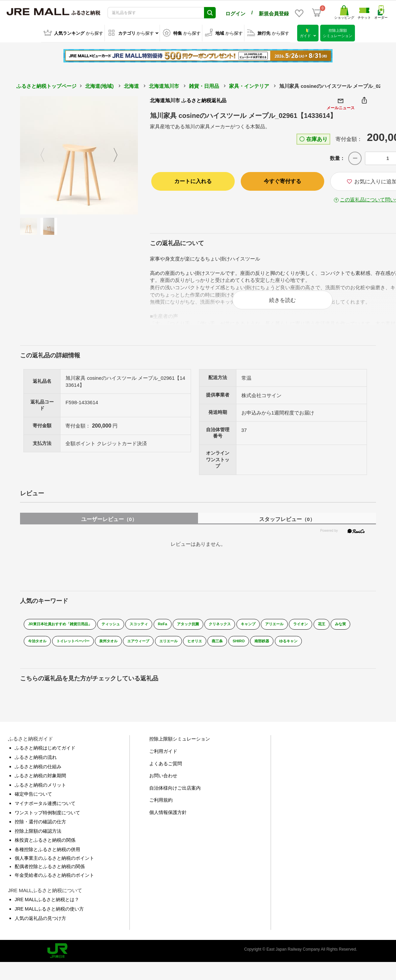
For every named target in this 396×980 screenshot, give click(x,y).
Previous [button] (38, 154)
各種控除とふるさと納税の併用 (47, 858)
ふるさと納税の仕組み (38, 775)
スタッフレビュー (287, 523)
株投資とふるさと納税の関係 (45, 849)
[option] (79, 154)
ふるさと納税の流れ (36, 766)
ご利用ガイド (163, 760)
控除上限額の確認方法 (38, 840)
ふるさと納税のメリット (40, 794)
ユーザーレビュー (109, 523)
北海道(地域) (99, 85)
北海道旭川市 (164, 85)
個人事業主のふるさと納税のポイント (54, 867)
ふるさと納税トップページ (46, 85)
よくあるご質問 (166, 772)
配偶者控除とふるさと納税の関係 (50, 875)
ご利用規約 (161, 809)
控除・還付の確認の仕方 (40, 831)
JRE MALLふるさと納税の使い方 (49, 918)
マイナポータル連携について (45, 812)
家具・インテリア (249, 85)
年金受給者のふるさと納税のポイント (54, 884)
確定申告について (33, 803)
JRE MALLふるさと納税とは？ (47, 909)
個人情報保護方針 (168, 821)
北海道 (131, 85)
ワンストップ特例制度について (47, 821)
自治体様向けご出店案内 (175, 797)
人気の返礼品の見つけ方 (40, 927)
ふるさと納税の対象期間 (40, 785)
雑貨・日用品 (204, 85)
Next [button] (120, 154)
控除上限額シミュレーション (180, 748)
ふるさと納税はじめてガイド (45, 757)
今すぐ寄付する (282, 180)
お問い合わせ (163, 785)
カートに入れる (193, 180)
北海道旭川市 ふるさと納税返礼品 (188, 99)
